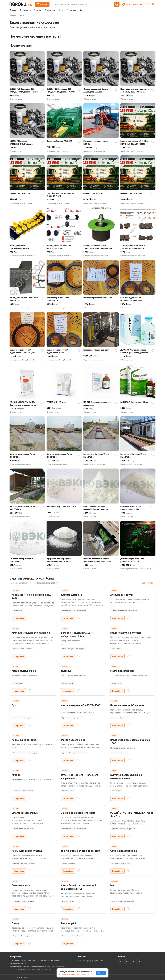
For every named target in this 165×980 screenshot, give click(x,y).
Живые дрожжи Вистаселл (27, 851)
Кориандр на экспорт (24, 740)
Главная (13, 15)
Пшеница (66, 671)
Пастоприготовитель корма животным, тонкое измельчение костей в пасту (98, 560)
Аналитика (72, 10)
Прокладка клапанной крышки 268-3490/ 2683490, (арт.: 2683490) (135, 90)
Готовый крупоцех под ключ (96, 350)
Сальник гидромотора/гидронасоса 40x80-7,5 (57, 351)
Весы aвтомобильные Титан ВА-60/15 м (96, 456)
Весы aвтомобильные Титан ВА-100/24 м (22, 508)
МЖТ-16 (16, 775)
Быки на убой (69, 923)
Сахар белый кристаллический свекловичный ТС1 (79, 887)
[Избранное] (147, 4)
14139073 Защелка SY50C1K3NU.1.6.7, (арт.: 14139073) (21, 142)
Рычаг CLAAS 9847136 (20, 193)
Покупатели (50, 10)
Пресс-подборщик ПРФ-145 (59, 141)
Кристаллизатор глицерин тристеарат (21, 560)
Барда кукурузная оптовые (126, 633)
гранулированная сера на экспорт (80, 851)
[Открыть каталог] (42, 4)
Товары (13, 10)
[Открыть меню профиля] (153, 4)
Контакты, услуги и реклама (90, 960)
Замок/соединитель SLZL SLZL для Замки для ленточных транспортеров (134, 247)
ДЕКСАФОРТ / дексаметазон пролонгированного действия (134, 351)
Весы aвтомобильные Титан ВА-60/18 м (133, 456)
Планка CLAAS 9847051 (131, 193)
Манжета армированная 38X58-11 (98, 299)
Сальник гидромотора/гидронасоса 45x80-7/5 (131, 299)
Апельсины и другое (122, 595)
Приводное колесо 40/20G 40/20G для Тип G (59, 247)
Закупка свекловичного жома (78, 813)
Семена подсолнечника (124, 851)
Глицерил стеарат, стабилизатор (61, 506)
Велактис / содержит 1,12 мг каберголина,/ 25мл (77, 634)
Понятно (101, 973)
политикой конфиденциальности (74, 974)
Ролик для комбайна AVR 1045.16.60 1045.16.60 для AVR (98, 247)
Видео (82, 10)
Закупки (38, 10)
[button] (116, 4)
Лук (14, 705)
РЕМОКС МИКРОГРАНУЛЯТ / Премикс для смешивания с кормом (22, 403)
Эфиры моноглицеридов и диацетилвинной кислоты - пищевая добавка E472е (59, 560)
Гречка (15, 923)
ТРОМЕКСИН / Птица (56, 402)
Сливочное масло (22, 885)
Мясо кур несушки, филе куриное (31, 633)
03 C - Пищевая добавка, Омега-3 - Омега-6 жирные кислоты (96, 508)
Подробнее (19, 618)
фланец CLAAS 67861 (93, 193)
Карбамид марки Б (72, 595)
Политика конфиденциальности (37, 970)
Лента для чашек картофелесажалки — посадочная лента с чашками (23, 247)
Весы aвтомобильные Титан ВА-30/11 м (22, 456)
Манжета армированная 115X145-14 (58, 299)
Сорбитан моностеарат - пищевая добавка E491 (131, 508)
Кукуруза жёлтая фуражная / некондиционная (127, 777)
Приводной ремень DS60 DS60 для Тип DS (24, 299)
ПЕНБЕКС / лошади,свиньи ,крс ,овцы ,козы (97, 403)
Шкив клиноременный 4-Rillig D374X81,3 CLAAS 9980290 (134, 142)
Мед (113, 885)
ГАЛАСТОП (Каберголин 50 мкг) (135, 402)
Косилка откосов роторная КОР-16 (96, 142)
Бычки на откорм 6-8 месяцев (127, 705)
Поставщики (25, 10)
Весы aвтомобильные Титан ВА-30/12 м (59, 456)
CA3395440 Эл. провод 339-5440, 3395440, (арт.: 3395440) (61, 90)
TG (133, 961)
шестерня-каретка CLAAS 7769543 (81, 705)
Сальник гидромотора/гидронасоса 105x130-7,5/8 (22, 351)
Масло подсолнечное (24, 671)
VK (121, 961)
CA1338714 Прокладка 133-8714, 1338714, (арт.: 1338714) (24, 90)
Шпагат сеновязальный (25, 813)
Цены (61, 10)
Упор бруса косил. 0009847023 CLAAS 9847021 (61, 195)
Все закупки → (149, 583)
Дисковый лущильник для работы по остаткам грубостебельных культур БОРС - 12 (135, 560)
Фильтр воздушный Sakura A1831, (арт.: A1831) (96, 90)
